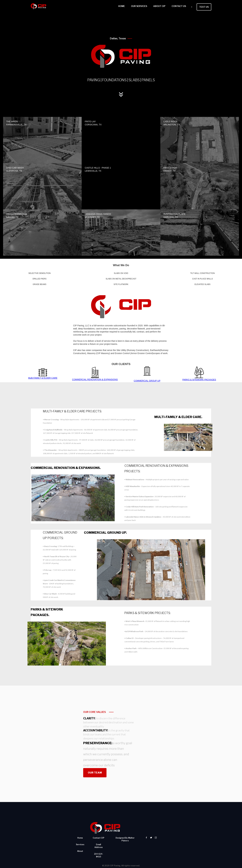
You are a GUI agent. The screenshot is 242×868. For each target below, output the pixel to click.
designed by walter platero (125, 823)
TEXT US (204, 7)
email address (99, 830)
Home (80, 822)
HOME (122, 6)
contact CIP (99, 822)
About (80, 835)
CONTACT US (179, 6)
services (80, 828)
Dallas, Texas (118, 38)
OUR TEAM (95, 756)
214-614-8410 (99, 839)
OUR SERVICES (139, 6)
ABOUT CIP (159, 6)
